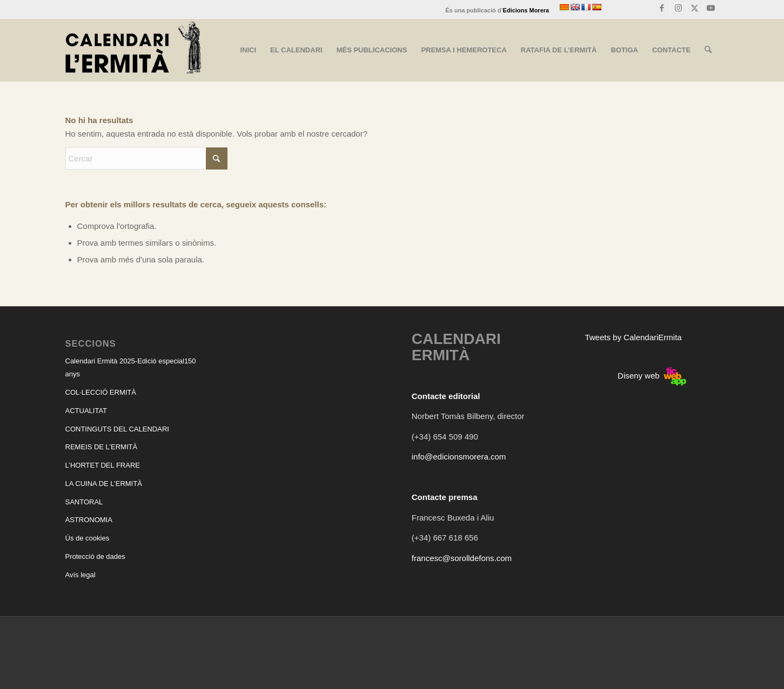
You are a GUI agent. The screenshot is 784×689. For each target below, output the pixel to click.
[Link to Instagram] (678, 8)
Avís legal (81, 575)
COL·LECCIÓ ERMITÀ (101, 392)
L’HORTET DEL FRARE (103, 465)
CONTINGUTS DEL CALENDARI (117, 429)
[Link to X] (695, 8)
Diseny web (652, 376)
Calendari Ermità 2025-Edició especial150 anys (131, 368)
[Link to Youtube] (711, 8)
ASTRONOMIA (89, 520)
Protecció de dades (95, 556)
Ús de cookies (88, 538)
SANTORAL (84, 502)
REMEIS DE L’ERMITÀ (102, 447)
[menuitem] (248, 50)
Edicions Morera (526, 10)
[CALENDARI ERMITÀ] (134, 50)
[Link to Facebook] (662, 8)
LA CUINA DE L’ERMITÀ (104, 484)
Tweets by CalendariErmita (633, 337)
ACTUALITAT (86, 411)
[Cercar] (708, 50)
